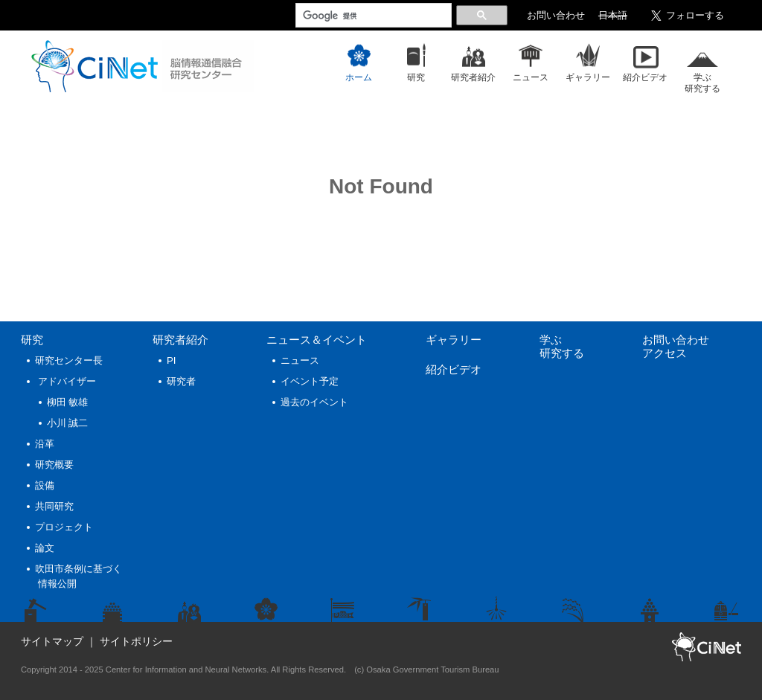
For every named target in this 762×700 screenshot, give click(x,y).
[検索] (372, 16)
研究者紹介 (180, 340)
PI (172, 360)
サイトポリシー (136, 641)
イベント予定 (310, 381)
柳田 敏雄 (68, 402)
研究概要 (54, 465)
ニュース (317, 340)
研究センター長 (69, 360)
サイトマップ (52, 641)
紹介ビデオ (454, 369)
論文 (45, 548)
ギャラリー (454, 340)
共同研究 (54, 506)
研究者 (181, 381)
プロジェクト (64, 527)
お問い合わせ (556, 16)
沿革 (45, 444)
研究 (32, 340)
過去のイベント (314, 402)
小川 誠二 (68, 423)
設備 (45, 485)
